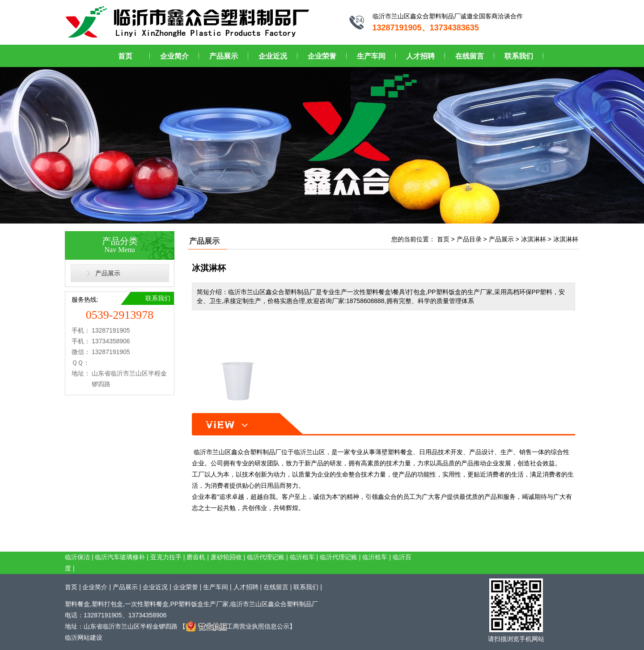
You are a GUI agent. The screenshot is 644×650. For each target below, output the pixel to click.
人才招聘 (420, 56)
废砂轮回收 (226, 557)
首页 (125, 56)
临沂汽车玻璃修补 (120, 557)
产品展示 (224, 56)
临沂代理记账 (266, 557)
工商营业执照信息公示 (237, 626)
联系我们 (519, 56)
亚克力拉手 (166, 557)
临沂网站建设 (84, 637)
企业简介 (174, 56)
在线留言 (470, 56)
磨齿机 (196, 557)
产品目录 (469, 239)
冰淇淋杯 (534, 239)
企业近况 (273, 56)
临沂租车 (302, 557)
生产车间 (371, 56)
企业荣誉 (322, 56)
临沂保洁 (77, 557)
